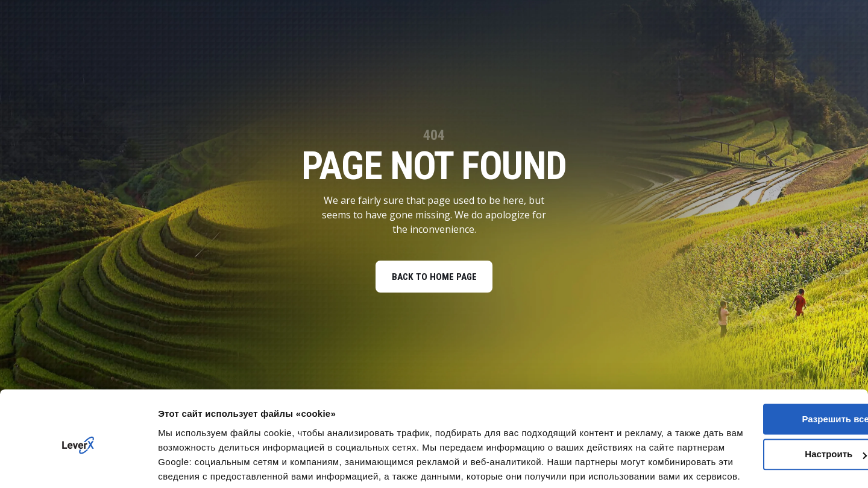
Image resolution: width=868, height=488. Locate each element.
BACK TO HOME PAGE (434, 278)
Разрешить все (767, 359)
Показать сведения (202, 464)
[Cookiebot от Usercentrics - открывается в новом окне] (78, 464)
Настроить (768, 395)
